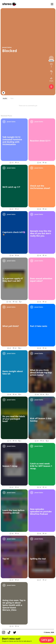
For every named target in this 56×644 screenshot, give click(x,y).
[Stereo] (9, 4)
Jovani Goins (7, 47)
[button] (47, 640)
